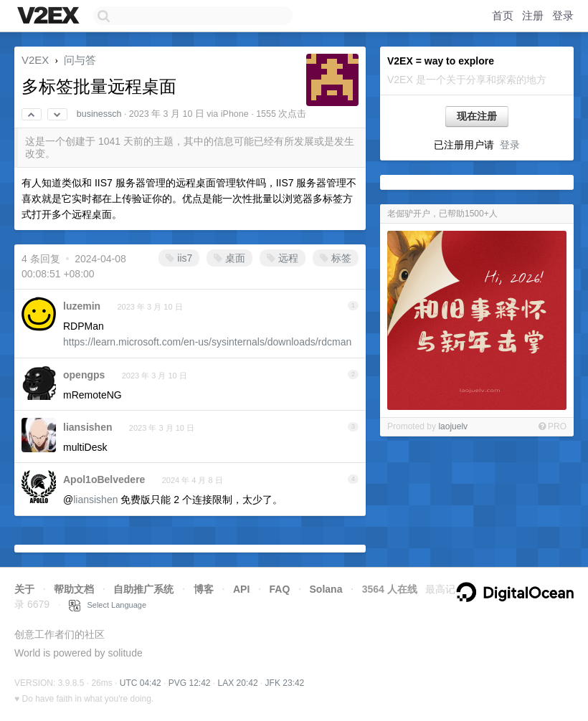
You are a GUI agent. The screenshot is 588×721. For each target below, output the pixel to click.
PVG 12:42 (190, 683)
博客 (204, 589)
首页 (503, 15)
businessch (99, 114)
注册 (533, 15)
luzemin (82, 306)
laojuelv (453, 426)
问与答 (80, 60)
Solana (326, 589)
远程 (283, 258)
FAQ (280, 589)
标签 (336, 258)
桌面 (229, 258)
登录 (563, 15)
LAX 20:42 (238, 683)
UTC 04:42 (141, 683)
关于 (24, 589)
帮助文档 (74, 589)
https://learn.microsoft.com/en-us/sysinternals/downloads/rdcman (207, 342)
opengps (84, 375)
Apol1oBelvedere (104, 479)
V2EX (35, 60)
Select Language (108, 605)
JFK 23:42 (285, 683)
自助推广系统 (143, 589)
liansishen (87, 427)
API (241, 589)
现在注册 (477, 116)
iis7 (179, 258)
